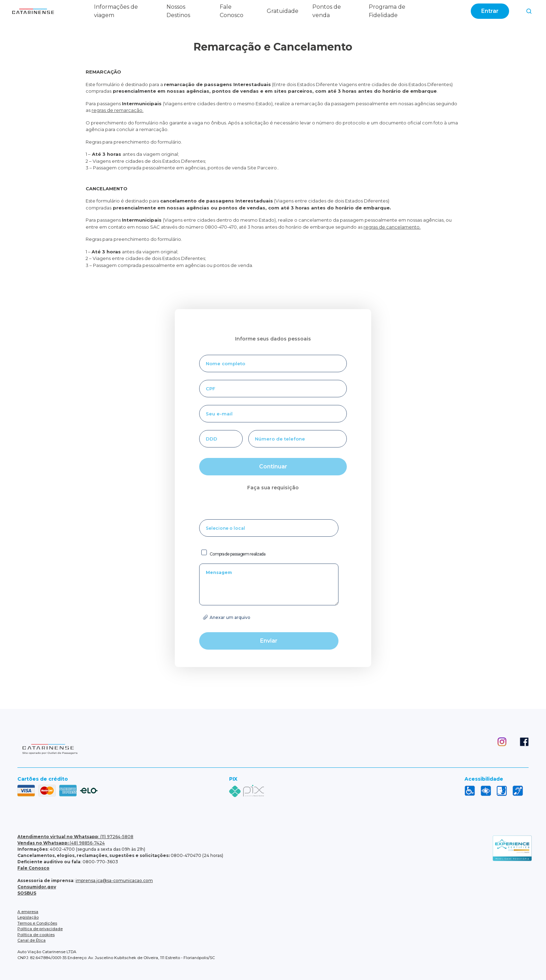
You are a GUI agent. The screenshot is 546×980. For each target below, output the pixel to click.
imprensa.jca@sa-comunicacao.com (114, 881)
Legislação (28, 917)
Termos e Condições (37, 923)
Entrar (490, 11)
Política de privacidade (40, 929)
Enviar (269, 641)
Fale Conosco (33, 868)
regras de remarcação (117, 110)
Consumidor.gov (37, 887)
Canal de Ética (32, 940)
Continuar (273, 466)
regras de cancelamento (392, 227)
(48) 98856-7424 (61, 843)
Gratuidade (283, 11)
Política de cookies (36, 935)
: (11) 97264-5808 (75, 837)
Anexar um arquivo (230, 617)
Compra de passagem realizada (237, 554)
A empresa (28, 912)
